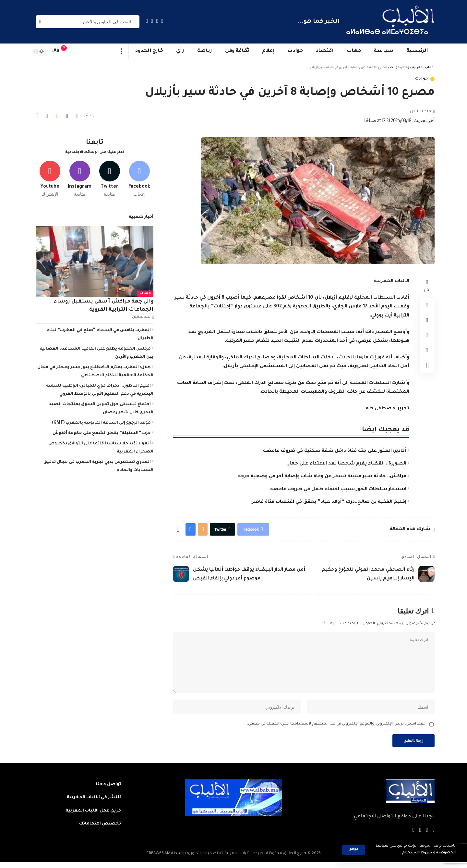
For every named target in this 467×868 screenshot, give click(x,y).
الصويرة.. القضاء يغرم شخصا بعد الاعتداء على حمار (347, 464)
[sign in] (77, 51)
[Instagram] (147, 21)
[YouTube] (152, 21)
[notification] (67, 51)
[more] (121, 51)
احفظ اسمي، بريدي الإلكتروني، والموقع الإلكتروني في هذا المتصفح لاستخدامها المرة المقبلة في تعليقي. (337, 729)
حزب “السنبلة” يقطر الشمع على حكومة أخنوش (102, 432)
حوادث (422, 79)
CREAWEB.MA (158, 859)
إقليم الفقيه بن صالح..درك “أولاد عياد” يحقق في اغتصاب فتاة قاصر (329, 502)
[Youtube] (50, 178)
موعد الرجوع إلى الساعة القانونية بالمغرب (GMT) (101, 422)
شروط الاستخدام (413, 853)
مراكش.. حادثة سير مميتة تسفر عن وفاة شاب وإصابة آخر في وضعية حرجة (322, 477)
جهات (145, 292)
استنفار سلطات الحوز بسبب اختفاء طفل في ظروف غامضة (338, 490)
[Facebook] (162, 21)
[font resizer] (56, 51)
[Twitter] (157, 21)
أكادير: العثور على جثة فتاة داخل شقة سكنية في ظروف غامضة (335, 451)
